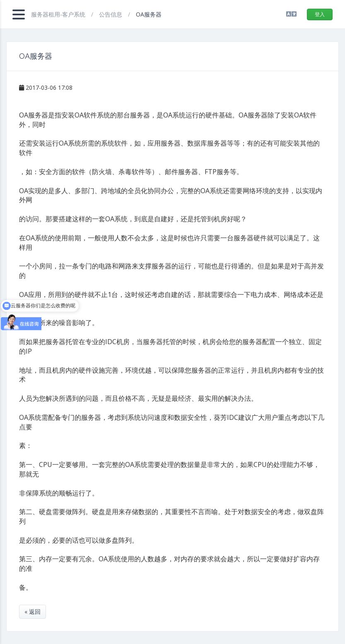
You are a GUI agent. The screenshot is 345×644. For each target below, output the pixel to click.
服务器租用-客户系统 (59, 14)
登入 (320, 14)
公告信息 (111, 14)
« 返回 (33, 612)
